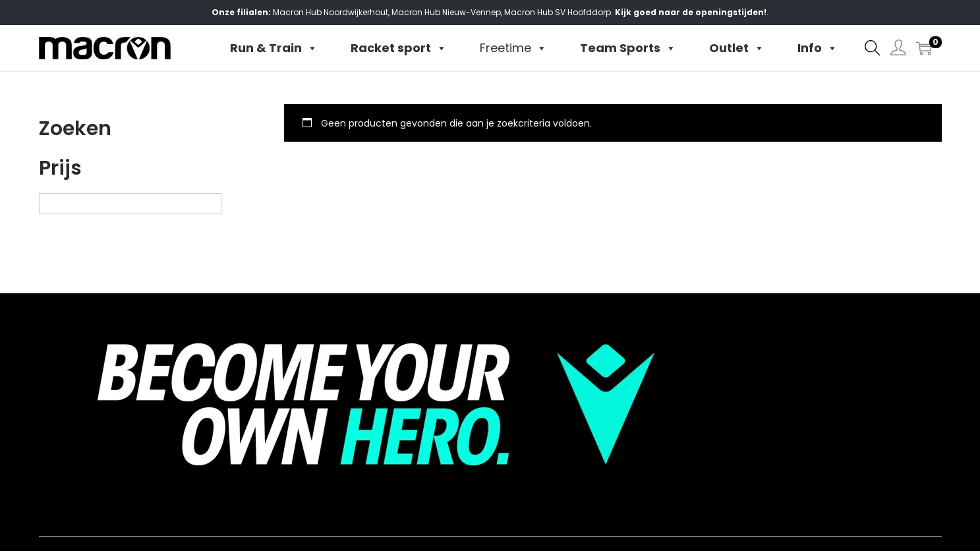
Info (818, 48)
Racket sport (399, 48)
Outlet (737, 48)
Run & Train (274, 48)
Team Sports (628, 48)
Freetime (513, 48)
